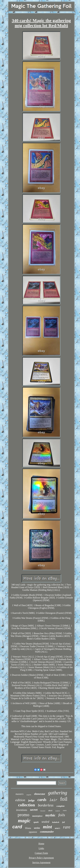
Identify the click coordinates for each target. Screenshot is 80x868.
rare (67, 827)
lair (53, 800)
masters (20, 794)
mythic (50, 815)
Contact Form (41, 853)
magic (24, 821)
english (29, 795)
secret (34, 810)
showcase (40, 794)
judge (31, 800)
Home (41, 844)
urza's (58, 828)
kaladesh (56, 822)
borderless (46, 805)
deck (50, 811)
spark (36, 822)
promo (23, 815)
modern (58, 811)
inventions (22, 810)
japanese (33, 832)
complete (60, 806)
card (17, 827)
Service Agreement (41, 862)
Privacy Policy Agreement (41, 858)
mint (47, 827)
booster (43, 811)
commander (47, 832)
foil (64, 799)
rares (65, 810)
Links (41, 848)
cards (42, 800)
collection (27, 805)
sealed (45, 822)
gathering (58, 793)
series (37, 828)
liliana (28, 828)
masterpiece (37, 816)
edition (20, 800)
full (63, 822)
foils (62, 815)
